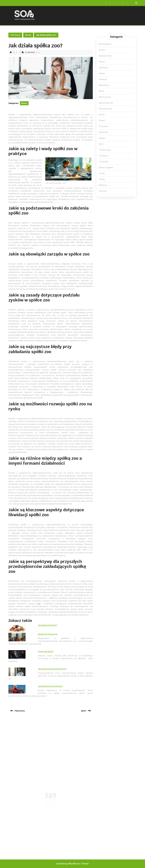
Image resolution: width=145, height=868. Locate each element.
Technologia (105, 150)
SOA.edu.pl (15, 35)
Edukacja (103, 68)
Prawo (102, 120)
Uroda (102, 173)
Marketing (104, 85)
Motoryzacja (105, 97)
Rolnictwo (104, 132)
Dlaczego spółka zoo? (47, 797)
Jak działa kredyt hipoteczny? (50, 686)
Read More (47, 804)
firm (39, 604)
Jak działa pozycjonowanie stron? (52, 669)
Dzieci (102, 62)
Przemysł (104, 126)
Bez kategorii (105, 44)
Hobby (102, 73)
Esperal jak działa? (46, 652)
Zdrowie (103, 191)
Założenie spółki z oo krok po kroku (50, 797)
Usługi (102, 179)
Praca (102, 115)
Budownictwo (105, 56)
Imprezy (103, 79)
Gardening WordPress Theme (72, 864)
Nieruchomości (106, 103)
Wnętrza (103, 185)
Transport (104, 156)
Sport (102, 144)
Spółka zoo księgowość (48, 634)
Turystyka (104, 162)
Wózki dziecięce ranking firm (54, 797)
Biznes (28, 35)
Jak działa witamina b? (48, 625)
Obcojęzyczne (106, 109)
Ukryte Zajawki (106, 167)
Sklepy (102, 138)
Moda (102, 91)
